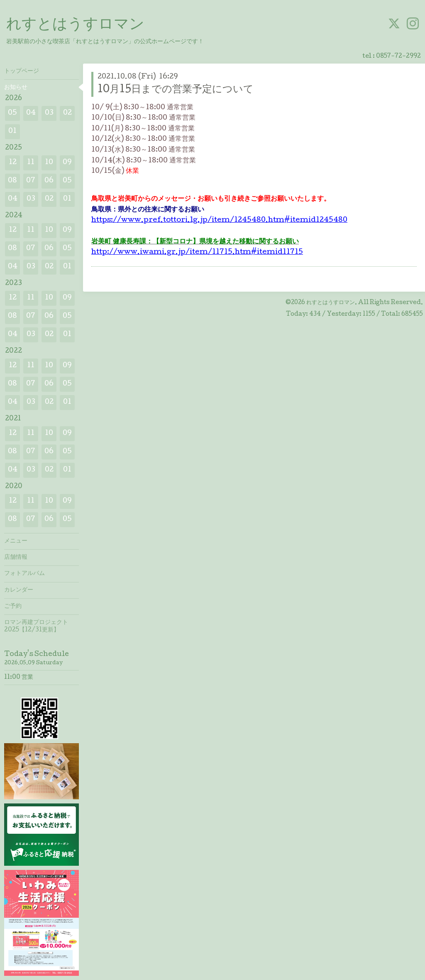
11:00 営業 (19, 678)
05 (12, 113)
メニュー (16, 541)
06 (49, 181)
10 (49, 163)
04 (31, 113)
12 (13, 163)
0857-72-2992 (398, 56)
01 (12, 131)
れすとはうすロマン (75, 25)
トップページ (22, 71)
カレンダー (19, 590)
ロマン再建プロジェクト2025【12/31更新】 (36, 626)
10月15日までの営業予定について (176, 90)
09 (67, 163)
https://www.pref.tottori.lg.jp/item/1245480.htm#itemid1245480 (219, 220)
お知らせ (16, 88)
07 (31, 181)
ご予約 (13, 607)
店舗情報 (16, 558)
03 (49, 113)
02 (67, 113)
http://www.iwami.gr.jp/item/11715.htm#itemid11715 (197, 252)
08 (12, 181)
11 (31, 163)
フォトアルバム (24, 574)
